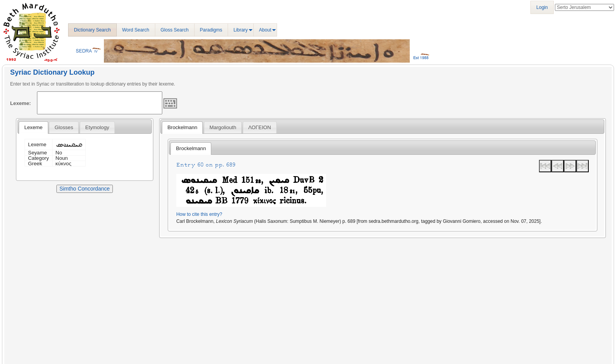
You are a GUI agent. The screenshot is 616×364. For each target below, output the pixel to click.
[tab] (33, 128)
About (265, 30)
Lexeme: (21, 103)
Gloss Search (175, 30)
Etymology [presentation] (97, 127)
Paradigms (211, 30)
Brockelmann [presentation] (182, 127)
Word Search (136, 30)
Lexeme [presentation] (33, 127)
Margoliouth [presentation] (223, 127)
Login (542, 7)
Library (241, 30)
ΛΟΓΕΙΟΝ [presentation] (260, 127)
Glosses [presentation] (64, 127)
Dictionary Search (92, 30)
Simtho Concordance (85, 189)
